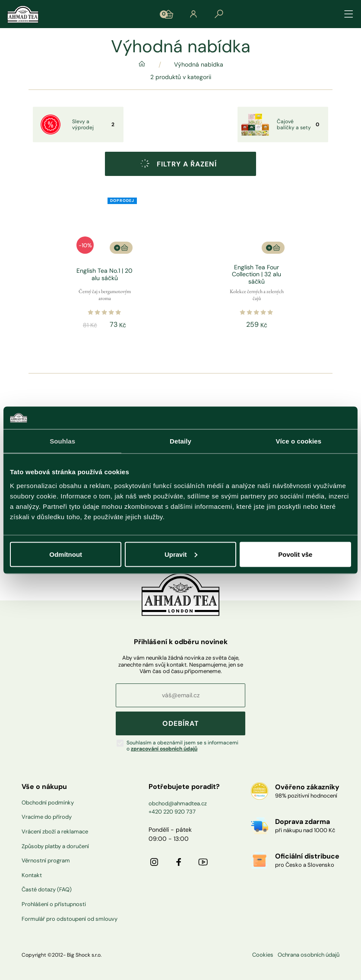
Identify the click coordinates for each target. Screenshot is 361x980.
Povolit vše (295, 554)
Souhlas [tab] (62, 441)
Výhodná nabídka (199, 65)
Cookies (263, 955)
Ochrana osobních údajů (309, 955)
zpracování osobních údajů (164, 749)
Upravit (181, 554)
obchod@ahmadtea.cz (178, 803)
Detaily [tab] (180, 441)
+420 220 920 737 (172, 812)
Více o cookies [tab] (299, 441)
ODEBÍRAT (181, 723)
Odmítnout (66, 554)
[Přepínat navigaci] (349, 14)
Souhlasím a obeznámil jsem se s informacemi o (182, 746)
